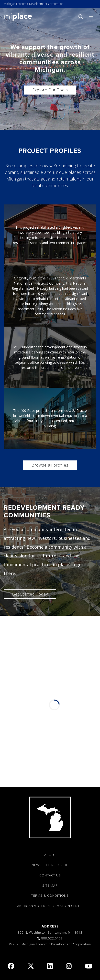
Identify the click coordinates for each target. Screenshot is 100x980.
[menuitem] (80, 16)
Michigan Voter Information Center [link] (50, 906)
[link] (18, 16)
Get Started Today (30, 594)
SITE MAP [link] (50, 885)
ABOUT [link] (50, 855)
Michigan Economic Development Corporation (34, 4)
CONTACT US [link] (50, 875)
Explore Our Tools (50, 90)
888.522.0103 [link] (52, 938)
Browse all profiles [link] (50, 465)
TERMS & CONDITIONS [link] (50, 895)
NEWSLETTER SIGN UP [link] (50, 865)
